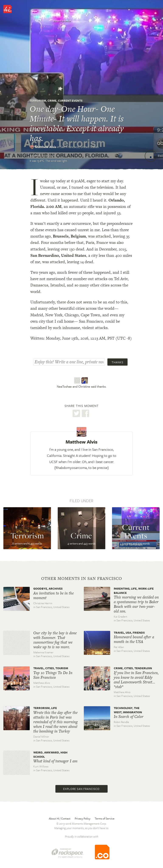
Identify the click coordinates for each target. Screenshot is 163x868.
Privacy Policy (83, 818)
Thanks (117, 362)
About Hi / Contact (60, 818)
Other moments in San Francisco (82, 579)
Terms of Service (105, 818)
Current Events (70, 101)
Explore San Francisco (81, 789)
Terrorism (38, 101)
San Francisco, (79, 147)
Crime (52, 101)
